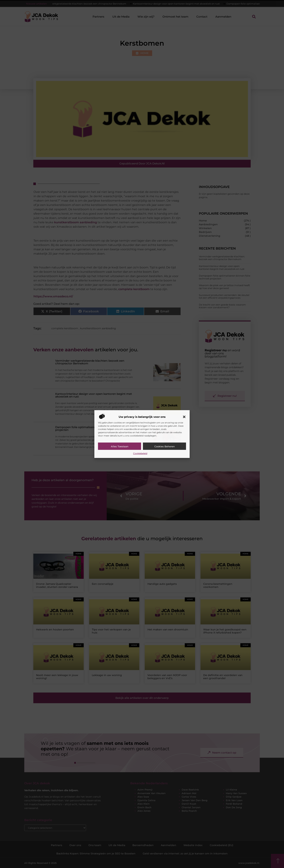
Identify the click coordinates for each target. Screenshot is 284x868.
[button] (184, 417)
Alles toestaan (120, 446)
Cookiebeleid (140, 453)
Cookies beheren (165, 446)
